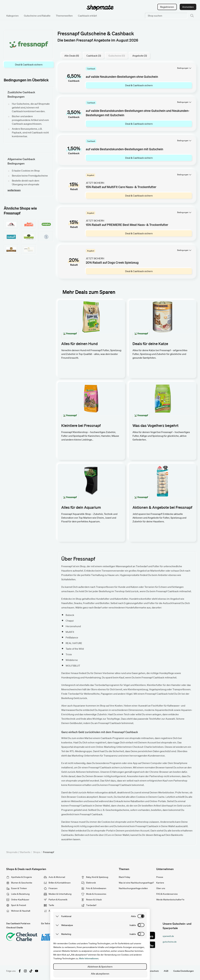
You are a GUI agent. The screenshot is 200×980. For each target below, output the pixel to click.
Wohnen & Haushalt (18, 911)
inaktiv (133, 925)
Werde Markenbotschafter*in (170, 900)
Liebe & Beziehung (18, 894)
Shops (37, 852)
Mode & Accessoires (94, 894)
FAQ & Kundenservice (167, 894)
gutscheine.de (170, 942)
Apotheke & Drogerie (19, 877)
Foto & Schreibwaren (94, 888)
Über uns (161, 888)
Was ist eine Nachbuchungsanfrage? (136, 883)
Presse (160, 877)
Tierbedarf (89, 905)
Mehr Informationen (89, 958)
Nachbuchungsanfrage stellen (133, 888)
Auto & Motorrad (54, 877)
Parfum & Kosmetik (56, 900)
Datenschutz (152, 971)
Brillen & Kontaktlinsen (57, 883)
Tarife (49, 905)
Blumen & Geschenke (19, 883)
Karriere (160, 883)
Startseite (25, 852)
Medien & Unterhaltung (58, 894)
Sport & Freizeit (16, 905)
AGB (166, 971)
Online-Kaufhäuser (18, 900)
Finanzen (51, 888)
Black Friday (124, 877)
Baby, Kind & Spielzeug (95, 877)
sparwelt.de (168, 936)
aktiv (133, 916)
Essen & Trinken (17, 888)
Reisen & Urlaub (91, 900)
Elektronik (89, 883)
